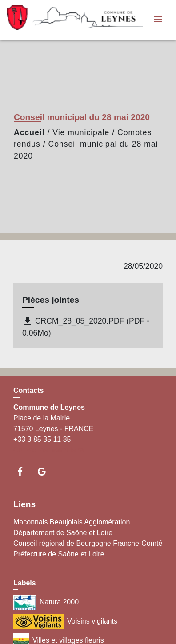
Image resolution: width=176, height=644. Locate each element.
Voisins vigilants (65, 622)
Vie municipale (81, 132)
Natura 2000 (46, 602)
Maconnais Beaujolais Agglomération (72, 522)
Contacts (28, 390)
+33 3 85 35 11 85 (42, 439)
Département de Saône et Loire (63, 533)
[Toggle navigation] (158, 20)
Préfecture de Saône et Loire (59, 554)
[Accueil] (63, 20)
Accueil (29, 132)
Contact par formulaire (48, 450)
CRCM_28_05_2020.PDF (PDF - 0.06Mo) (86, 326)
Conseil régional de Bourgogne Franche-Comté (88, 543)
